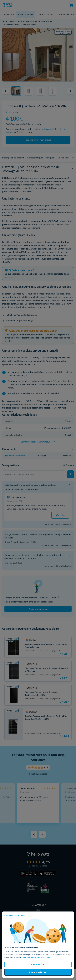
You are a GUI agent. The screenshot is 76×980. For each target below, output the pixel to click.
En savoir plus (38, 964)
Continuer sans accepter (15, 915)
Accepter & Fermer (38, 972)
